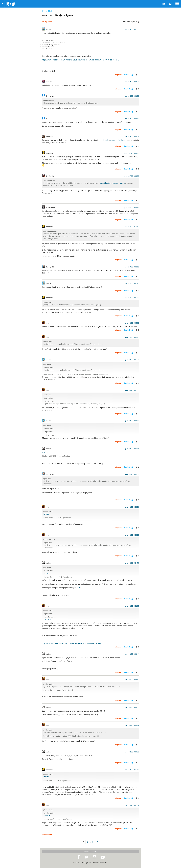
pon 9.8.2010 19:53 (132, 474)
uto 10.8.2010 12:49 (132, 680)
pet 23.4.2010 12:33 (132, 96)
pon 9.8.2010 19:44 (132, 449)
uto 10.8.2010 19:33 (132, 752)
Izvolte (45, 452)
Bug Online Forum (11, 4)
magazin (114, 140)
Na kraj (136, 22)
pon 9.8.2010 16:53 (132, 360)
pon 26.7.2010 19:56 (132, 176)
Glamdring (50, 96)
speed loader (104, 140)
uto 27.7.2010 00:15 (132, 227)
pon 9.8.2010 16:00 (132, 323)
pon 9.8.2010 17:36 (132, 390)
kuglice (121, 140)
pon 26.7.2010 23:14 (132, 208)
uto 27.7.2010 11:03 (132, 298)
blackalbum (51, 208)
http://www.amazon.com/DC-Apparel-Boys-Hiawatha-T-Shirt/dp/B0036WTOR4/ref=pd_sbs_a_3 (81, 60)
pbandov (49, 153)
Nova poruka (47, 22)
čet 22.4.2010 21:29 (132, 30)
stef (48, 119)
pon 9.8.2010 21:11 (132, 563)
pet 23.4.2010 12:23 (132, 82)
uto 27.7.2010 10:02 (132, 267)
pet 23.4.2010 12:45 (132, 119)
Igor (48, 323)
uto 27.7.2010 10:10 (132, 284)
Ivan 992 (49, 82)
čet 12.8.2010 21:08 (132, 770)
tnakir (48, 284)
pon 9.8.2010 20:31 (132, 507)
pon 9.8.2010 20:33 (132, 535)
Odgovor (118, 75)
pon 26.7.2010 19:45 (132, 153)
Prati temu (127, 22)
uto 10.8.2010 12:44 (132, 654)
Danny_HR (50, 267)
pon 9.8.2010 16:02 (132, 337)
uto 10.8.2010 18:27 (132, 725)
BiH (78, 588)
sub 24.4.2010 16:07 (132, 137)
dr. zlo (48, 30)
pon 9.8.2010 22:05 (132, 606)
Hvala (127, 75)
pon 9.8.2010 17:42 (132, 421)
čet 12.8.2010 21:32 (132, 805)
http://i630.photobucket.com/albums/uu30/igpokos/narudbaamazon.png (71, 643)
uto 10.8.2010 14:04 (132, 708)
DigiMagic (50, 176)
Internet (47, 11)
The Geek (50, 137)
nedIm (48, 449)
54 (93, 842)
